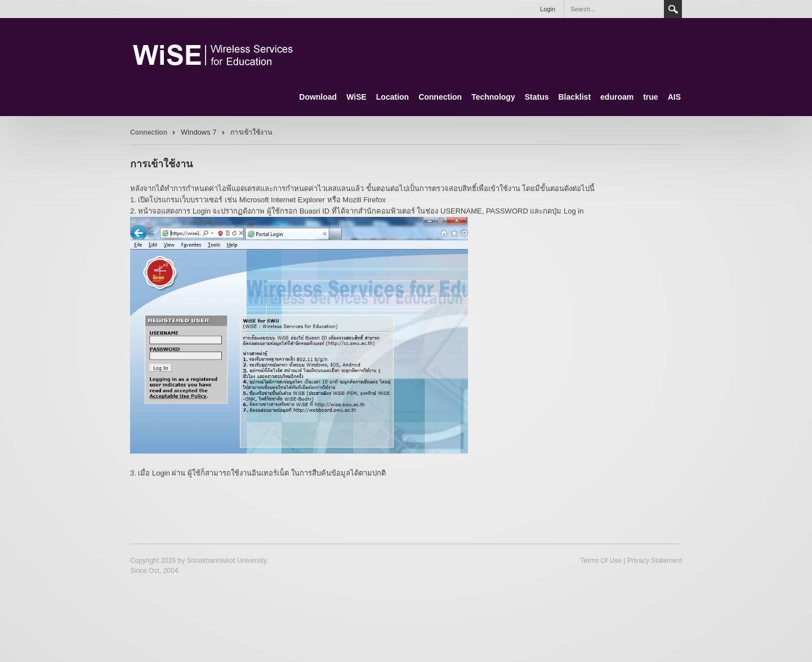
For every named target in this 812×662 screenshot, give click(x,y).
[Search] (614, 9)
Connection (440, 97)
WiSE (356, 97)
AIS (674, 97)
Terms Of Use (601, 561)
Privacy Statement (655, 561)
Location (392, 97)
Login (548, 9)
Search (673, 9)
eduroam (617, 97)
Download (318, 97)
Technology (493, 97)
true (650, 97)
